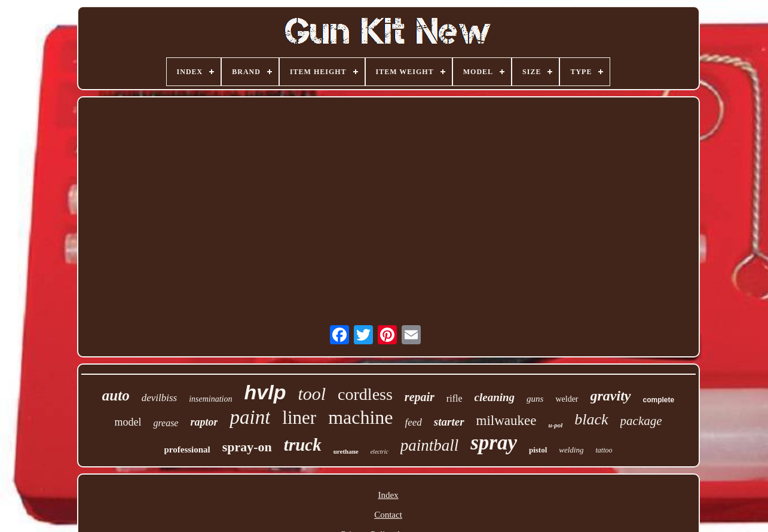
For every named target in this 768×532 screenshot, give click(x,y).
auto (116, 395)
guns (535, 399)
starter (449, 422)
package (641, 421)
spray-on (247, 447)
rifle (455, 398)
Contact (388, 515)
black (591, 419)
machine (360, 417)
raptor (204, 422)
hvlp (265, 392)
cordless (365, 394)
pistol (538, 450)
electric (380, 452)
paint (250, 417)
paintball (430, 445)
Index (388, 495)
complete (659, 400)
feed (414, 422)
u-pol (555, 425)
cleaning (495, 397)
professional (187, 450)
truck (303, 445)
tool (312, 394)
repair (420, 397)
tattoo (604, 450)
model (128, 422)
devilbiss (160, 398)
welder (567, 399)
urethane (346, 451)
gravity (611, 396)
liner (299, 418)
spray (494, 443)
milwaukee (507, 421)
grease (166, 423)
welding (571, 450)
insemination (210, 399)
